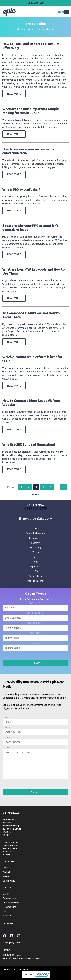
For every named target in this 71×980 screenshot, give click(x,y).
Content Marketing (36, 533)
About (6, 868)
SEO (35, 571)
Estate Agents (9, 898)
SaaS (5, 911)
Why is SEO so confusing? (21, 189)
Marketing (36, 547)
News (36, 557)
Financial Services (11, 903)
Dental (6, 894)
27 (63, 487)
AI (36, 528)
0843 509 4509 (36, 3)
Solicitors (7, 916)
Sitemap (6, 876)
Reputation (35, 567)
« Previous (11, 487)
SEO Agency (8, 943)
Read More (14, 94)
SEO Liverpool (9, 820)
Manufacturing (9, 907)
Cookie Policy (9, 881)
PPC (35, 562)
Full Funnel (35, 543)
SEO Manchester (10, 842)
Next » (36, 494)
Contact (6, 872)
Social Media (36, 576)
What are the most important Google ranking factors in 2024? (31, 111)
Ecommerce (36, 538)
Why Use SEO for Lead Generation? (29, 444)
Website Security (35, 581)
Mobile (36, 552)
